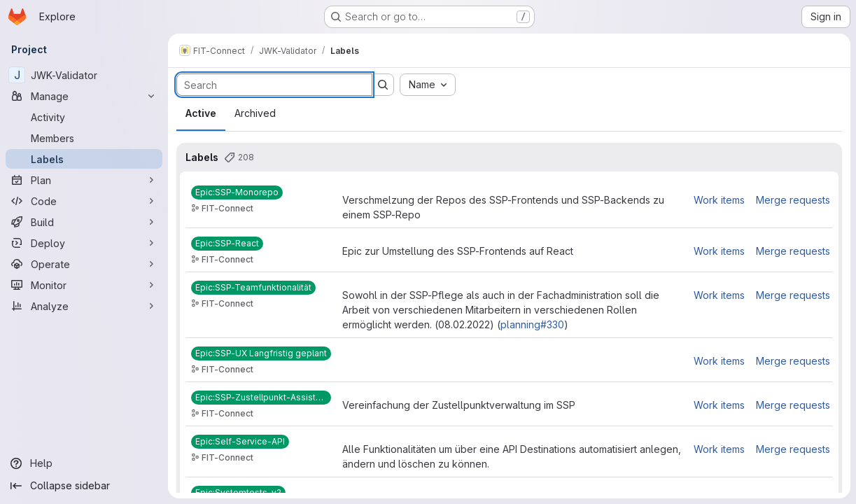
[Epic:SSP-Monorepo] (237, 192)
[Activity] (84, 117)
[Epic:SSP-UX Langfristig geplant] (261, 353)
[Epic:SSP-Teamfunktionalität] (253, 288)
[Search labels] (274, 85)
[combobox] (428, 85)
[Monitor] (84, 285)
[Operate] (84, 264)
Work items (719, 200)
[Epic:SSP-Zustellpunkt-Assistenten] (261, 398)
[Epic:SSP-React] (227, 244)
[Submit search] (383, 85)
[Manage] (84, 96)
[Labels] (84, 159)
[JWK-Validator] (84, 75)
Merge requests (793, 200)
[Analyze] (84, 306)
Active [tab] (201, 113)
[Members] (84, 138)
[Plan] (84, 180)
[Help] (84, 463)
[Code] (84, 201)
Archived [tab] (255, 113)
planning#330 (532, 324)
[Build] (84, 222)
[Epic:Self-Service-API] (240, 442)
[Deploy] (84, 243)
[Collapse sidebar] (84, 486)
